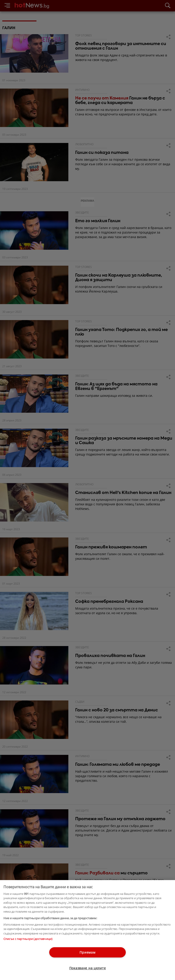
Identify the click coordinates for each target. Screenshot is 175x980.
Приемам (87, 952)
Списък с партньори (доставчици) (28, 939)
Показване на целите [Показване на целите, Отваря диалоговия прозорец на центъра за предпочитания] (88, 968)
